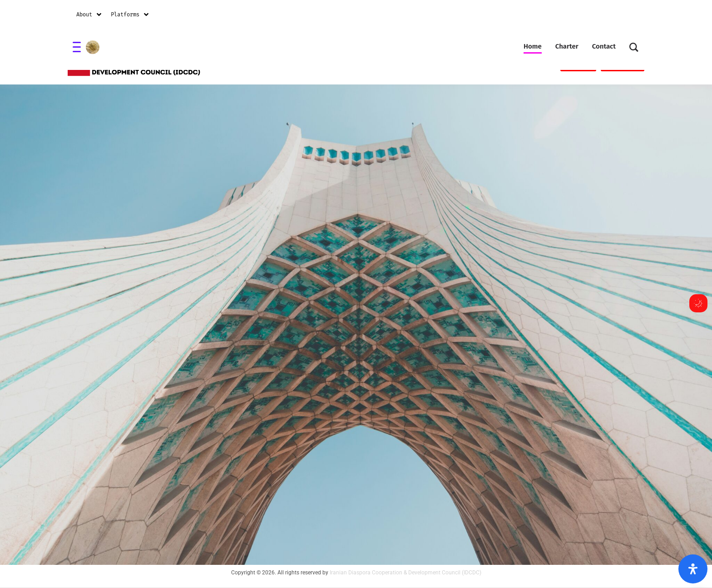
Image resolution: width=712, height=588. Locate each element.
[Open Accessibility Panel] (693, 569)
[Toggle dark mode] (698, 303)
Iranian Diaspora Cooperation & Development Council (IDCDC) (405, 573)
